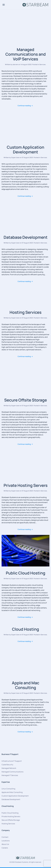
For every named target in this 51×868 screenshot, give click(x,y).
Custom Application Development (25, 150)
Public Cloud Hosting (26, 573)
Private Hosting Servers (26, 485)
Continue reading (24, 106)
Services (43, 64)
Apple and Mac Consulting (26, 685)
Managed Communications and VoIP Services (26, 54)
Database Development (26, 237)
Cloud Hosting (25, 629)
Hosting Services (25, 312)
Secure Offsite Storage (26, 400)
